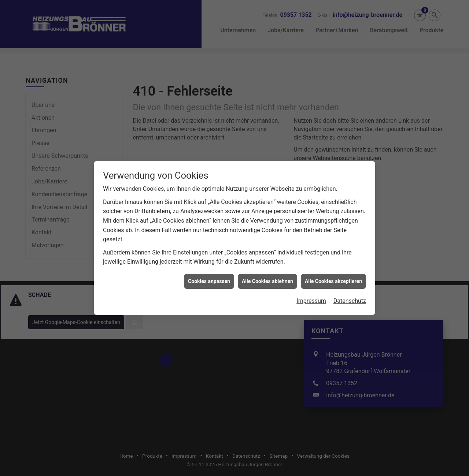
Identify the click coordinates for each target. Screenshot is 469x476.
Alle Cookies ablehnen (267, 277)
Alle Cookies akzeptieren (333, 277)
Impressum (311, 297)
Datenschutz (350, 297)
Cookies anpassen (209, 277)
